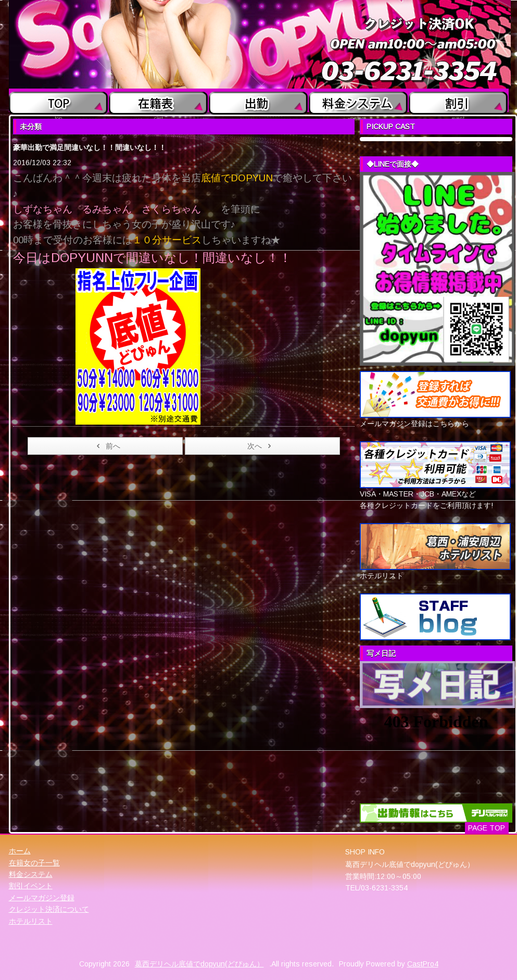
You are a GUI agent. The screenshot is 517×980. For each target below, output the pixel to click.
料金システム (31, 874)
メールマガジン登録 (42, 898)
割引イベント (31, 886)
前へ (106, 446)
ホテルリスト (31, 921)
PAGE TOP (487, 828)
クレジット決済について (49, 909)
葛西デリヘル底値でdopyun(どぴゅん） (199, 964)
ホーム (20, 851)
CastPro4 (423, 964)
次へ (261, 446)
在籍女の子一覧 (34, 863)
